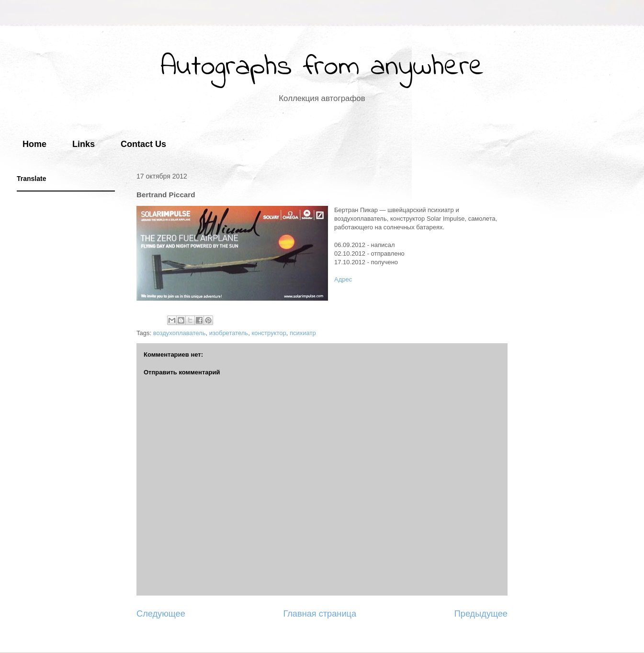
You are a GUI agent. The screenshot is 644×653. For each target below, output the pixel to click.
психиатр (303, 333)
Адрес (343, 279)
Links (84, 144)
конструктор (269, 333)
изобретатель (229, 333)
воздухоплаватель (180, 333)
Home (34, 144)
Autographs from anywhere (322, 67)
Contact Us (143, 144)
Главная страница (320, 614)
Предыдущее (481, 614)
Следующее (161, 614)
